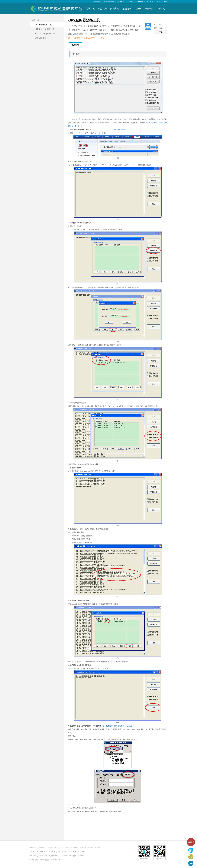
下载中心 (161, 9)
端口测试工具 (41, 38)
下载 (161, 32)
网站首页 (90, 9)
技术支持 (191, 842)
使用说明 (75, 45)
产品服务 (102, 9)
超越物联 (127, 9)
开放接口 (98, 847)
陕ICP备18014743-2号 (76, 852)
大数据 (138, 9)
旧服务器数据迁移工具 (44, 29)
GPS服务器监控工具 (43, 25)
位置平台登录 (109, 2)
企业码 (130, 2)
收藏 (165, 2)
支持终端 (50, 847)
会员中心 (75, 847)
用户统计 (140, 2)
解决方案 (115, 9)
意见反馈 (121, 2)
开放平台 (149, 9)
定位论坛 (66, 847)
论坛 (158, 2)
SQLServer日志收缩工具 (45, 34)
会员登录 (97, 2)
